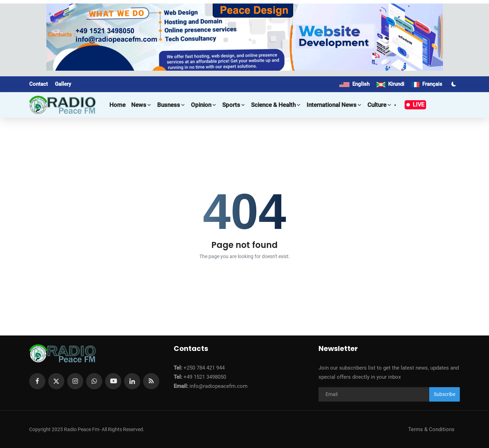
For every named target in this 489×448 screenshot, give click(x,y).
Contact (38, 84)
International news (334, 105)
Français (427, 84)
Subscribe (445, 394)
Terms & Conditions (431, 429)
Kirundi (390, 84)
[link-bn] (245, 37)
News (141, 105)
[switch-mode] (455, 84)
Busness (171, 105)
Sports (234, 105)
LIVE (415, 105)
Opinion (204, 105)
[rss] (151, 381)
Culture (379, 105)
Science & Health (276, 105)
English (354, 84)
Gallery (63, 84)
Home (117, 105)
